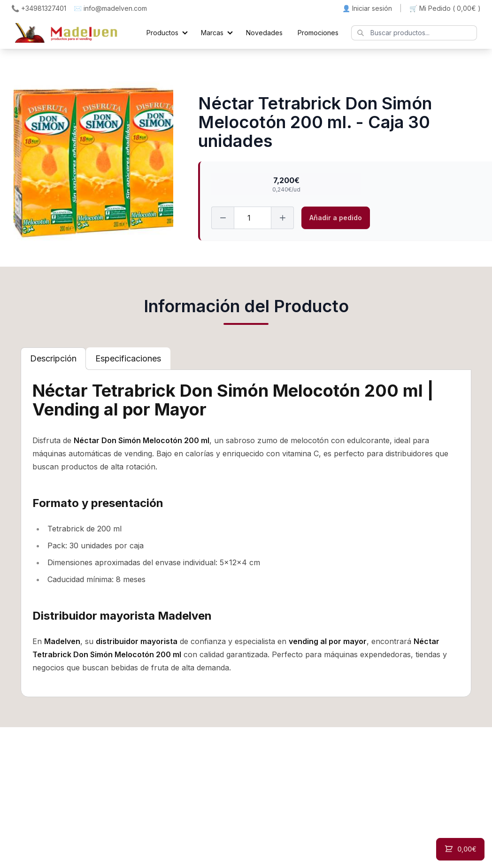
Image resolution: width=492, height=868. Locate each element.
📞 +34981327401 (39, 8)
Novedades (264, 33)
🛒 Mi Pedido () (445, 8)
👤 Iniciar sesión (367, 8)
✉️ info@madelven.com (110, 8)
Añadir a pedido (336, 218)
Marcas (212, 33)
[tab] (53, 359)
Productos (162, 33)
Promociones (318, 33)
